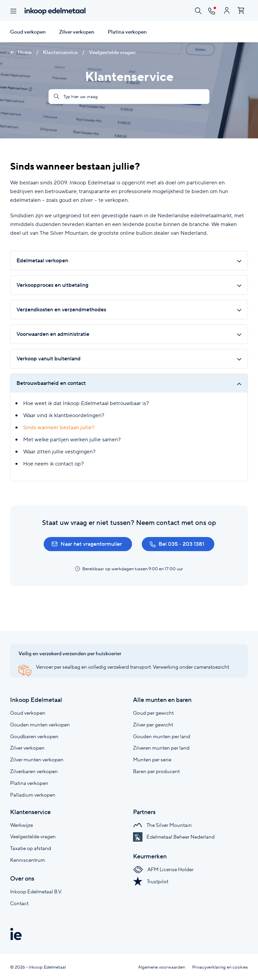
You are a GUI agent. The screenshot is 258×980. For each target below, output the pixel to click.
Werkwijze (21, 825)
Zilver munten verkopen (37, 760)
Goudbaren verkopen (34, 736)
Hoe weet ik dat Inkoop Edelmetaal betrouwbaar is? (86, 403)
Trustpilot (151, 881)
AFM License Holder (163, 869)
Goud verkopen (28, 32)
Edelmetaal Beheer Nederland (174, 837)
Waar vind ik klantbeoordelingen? (64, 415)
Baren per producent (156, 771)
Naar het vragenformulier (87, 544)
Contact (19, 903)
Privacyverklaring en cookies (220, 967)
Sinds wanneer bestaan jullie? (59, 427)
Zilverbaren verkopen (34, 771)
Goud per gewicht (153, 713)
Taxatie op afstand (31, 848)
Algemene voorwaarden (162, 967)
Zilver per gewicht (153, 725)
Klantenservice (61, 52)
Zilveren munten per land (161, 748)
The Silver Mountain (162, 825)
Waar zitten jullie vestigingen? (59, 452)
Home (21, 52)
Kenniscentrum (28, 860)
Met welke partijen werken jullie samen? (72, 439)
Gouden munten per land (162, 736)
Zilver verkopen (77, 32)
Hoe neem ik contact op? (53, 464)
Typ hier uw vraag (76, 97)
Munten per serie (152, 760)
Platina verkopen (127, 32)
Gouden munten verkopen (40, 725)
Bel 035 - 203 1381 (177, 544)
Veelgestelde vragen (112, 52)
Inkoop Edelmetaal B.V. (36, 892)
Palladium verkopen (33, 795)
